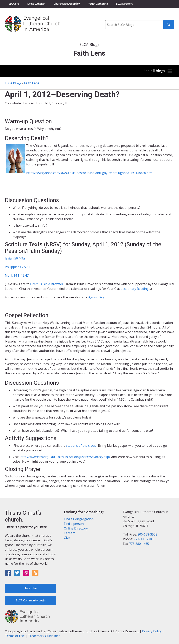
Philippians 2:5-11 (18, 267)
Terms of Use (15, 636)
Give (67, 538)
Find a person (74, 524)
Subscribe (30, 588)
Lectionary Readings (136, 289)
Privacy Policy (152, 631)
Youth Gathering (98, 4)
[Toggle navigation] (158, 71)
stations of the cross (81, 446)
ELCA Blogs (13, 83)
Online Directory (76, 528)
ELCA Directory (125, 4)
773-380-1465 (139, 544)
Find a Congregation (79, 519)
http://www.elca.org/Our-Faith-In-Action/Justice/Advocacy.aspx (65, 457)
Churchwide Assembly (67, 4)
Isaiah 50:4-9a (15, 258)
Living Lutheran (36, 4)
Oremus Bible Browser (47, 284)
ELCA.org (14, 4)
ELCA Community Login (31, 600)
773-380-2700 (144, 539)
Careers (70, 533)
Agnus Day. (96, 297)
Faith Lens (32, 83)
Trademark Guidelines (44, 636)
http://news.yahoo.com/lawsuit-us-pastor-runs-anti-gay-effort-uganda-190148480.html (90, 173)
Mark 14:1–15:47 (17, 275)
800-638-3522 (147, 534)
